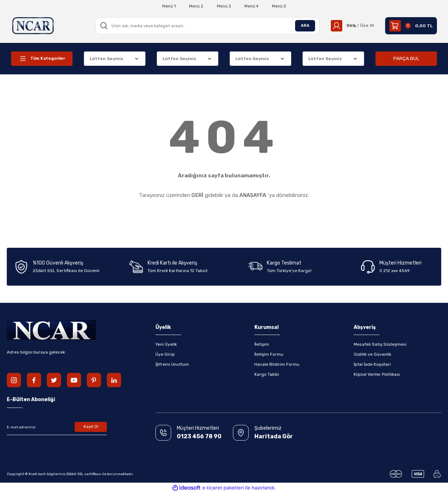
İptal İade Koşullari (372, 364)
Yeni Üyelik (166, 344)
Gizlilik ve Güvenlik (372, 354)
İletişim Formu (269, 354)
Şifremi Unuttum (172, 364)
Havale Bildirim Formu (277, 364)
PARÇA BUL (406, 58)
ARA (303, 26)
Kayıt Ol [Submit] (91, 427)
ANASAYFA (253, 195)
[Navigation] (42, 59)
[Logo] (33, 25)
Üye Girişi (165, 354)
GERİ (197, 195)
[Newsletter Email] (57, 427)
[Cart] (411, 26)
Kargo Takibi (267, 374)
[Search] (206, 26)
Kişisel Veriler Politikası (377, 374)
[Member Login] (351, 26)
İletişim (262, 344)
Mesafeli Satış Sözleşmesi (380, 344)
